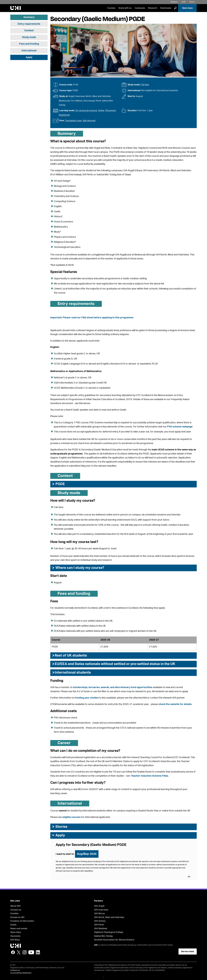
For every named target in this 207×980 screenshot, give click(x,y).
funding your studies (87, 698)
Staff (184, 2)
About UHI (15, 906)
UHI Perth (99, 925)
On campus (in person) (86, 111)
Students (174, 2)
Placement (111, 111)
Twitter (19, 952)
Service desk (188, 952)
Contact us (16, 910)
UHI (96, 945)
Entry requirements (29, 24)
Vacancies (15, 936)
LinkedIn (38, 952)
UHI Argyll (99, 906)
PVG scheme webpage (180, 427)
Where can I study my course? (78, 568)
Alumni (192, 2)
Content (29, 31)
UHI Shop (15, 940)
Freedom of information (22, 921)
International (29, 51)
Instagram (25, 952)
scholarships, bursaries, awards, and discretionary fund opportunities (113, 687)
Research (153, 8)
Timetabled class (73, 121)
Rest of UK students (69, 655)
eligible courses (71, 817)
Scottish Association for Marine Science (114, 940)
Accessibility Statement (21, 973)
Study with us (125, 8)
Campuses (140, 8)
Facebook (13, 952)
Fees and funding (29, 44)
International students (71, 673)
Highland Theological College (109, 932)
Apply (29, 57)
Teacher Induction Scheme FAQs (150, 776)
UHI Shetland (101, 929)
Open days (187, 8)
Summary (29, 17)
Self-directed (89, 121)
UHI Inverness (101, 910)
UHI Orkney (100, 921)
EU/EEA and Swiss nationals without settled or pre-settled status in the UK (113, 664)
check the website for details (175, 704)
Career (64, 743)
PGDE (58, 484)
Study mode (29, 37)
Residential (64, 115)
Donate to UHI (17, 917)
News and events (19, 929)
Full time (145, 85)
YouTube (31, 952)
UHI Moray (99, 914)
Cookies (14, 914)
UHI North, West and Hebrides (109, 917)
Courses (111, 8)
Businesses (166, 8)
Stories (59, 827)
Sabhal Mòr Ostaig (103, 936)
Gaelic (13, 925)
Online (101, 111)
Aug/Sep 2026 (87, 854)
